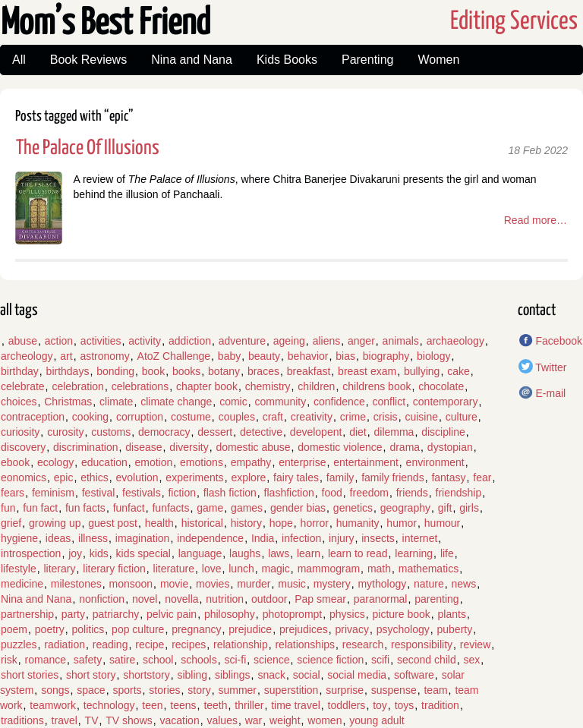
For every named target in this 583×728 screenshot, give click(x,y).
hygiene (19, 538)
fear (482, 477)
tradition (440, 705)
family (340, 477)
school (158, 660)
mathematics (429, 569)
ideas (58, 538)
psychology (403, 629)
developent (316, 432)
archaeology (455, 341)
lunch (241, 569)
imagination (143, 538)
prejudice (250, 629)
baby (229, 356)
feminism (53, 493)
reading (110, 644)
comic (233, 402)
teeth (215, 705)
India (263, 538)
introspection (31, 553)
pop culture (138, 629)
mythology (382, 584)
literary (59, 569)
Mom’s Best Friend (106, 24)
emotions (202, 462)
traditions (22, 720)
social (307, 675)
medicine (22, 584)
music (292, 584)
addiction (190, 341)
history (246, 523)
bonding (115, 371)
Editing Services (514, 22)
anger (361, 341)
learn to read (358, 553)
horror (315, 523)
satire (122, 660)
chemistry (268, 386)
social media (357, 675)
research (363, 644)
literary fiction (114, 569)
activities (101, 341)
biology (433, 356)
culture (462, 417)
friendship (459, 493)
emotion (153, 462)
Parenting (368, 60)
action (59, 341)
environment (435, 462)
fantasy (448, 477)
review (475, 644)
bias (345, 356)
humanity (358, 523)
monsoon (131, 584)
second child (427, 660)
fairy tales (296, 477)
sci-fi (235, 660)
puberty (455, 629)
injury (341, 538)
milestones (76, 584)
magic (275, 569)
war (254, 720)
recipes (189, 644)
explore (248, 477)
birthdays (68, 371)
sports (127, 690)
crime (353, 417)
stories (164, 690)
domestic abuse (253, 447)
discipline (443, 432)
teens (183, 705)
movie (174, 584)
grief (11, 523)
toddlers (347, 705)
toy (380, 705)
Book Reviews (88, 60)
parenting (436, 599)
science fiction (330, 660)
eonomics (24, 477)
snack (271, 675)
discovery (23, 447)
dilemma (394, 432)
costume (191, 417)
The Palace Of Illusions (88, 148)
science (271, 660)
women (325, 720)
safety (88, 660)
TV (92, 720)
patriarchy (116, 614)
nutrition (225, 599)
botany (224, 371)
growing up (55, 523)
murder (254, 584)
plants (452, 614)
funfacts (170, 508)
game (210, 508)
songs (55, 690)
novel (145, 599)
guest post (113, 523)
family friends (392, 477)
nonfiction (102, 599)
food (332, 493)
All (19, 60)
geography (405, 508)
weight (285, 720)
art (66, 356)
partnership (27, 614)
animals (401, 341)
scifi (380, 660)
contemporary (446, 402)
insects (378, 538)
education (104, 462)
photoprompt (293, 614)
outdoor (269, 599)
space (91, 690)
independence (210, 538)
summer (237, 690)
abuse (23, 341)
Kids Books (287, 60)
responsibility (422, 644)
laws (279, 553)
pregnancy (196, 629)
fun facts (85, 508)
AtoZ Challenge (174, 356)
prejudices (304, 629)
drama (405, 447)
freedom (369, 493)
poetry (50, 629)
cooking (90, 417)
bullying (422, 371)
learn (309, 553)
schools (199, 660)
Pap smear (320, 599)
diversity (189, 447)
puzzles (19, 644)
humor (402, 523)
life (447, 553)
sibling (192, 675)
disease (143, 447)
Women (438, 60)
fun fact (40, 508)
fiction (182, 493)
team (435, 690)
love (212, 569)
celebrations (140, 386)
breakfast (309, 371)
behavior (308, 356)
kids (99, 553)
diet (358, 432)
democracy (164, 432)
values (222, 720)
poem (14, 629)
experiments (194, 477)
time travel (296, 705)
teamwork (53, 705)
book (153, 371)
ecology (55, 462)
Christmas (68, 402)
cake (459, 371)
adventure (242, 341)
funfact (129, 508)
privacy (352, 629)
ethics (95, 477)
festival (99, 493)
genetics (353, 508)
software (414, 675)
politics (88, 629)
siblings (233, 675)
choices (19, 402)
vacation (180, 720)
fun (8, 508)
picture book (402, 614)
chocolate (441, 386)
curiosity (20, 432)
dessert (215, 432)
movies (213, 584)
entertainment (366, 462)
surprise (345, 690)
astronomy (104, 356)
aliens (327, 341)
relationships (305, 644)
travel (65, 720)
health (159, 523)
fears (13, 493)
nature (429, 584)
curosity (65, 432)
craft (273, 417)
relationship (241, 644)
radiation (65, 644)
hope (281, 523)
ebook (15, 462)
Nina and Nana (192, 60)
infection (301, 538)
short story (91, 675)
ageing (289, 341)
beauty (264, 356)
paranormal (381, 599)
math (379, 569)
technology (109, 705)
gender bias (298, 508)
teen (152, 705)
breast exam (367, 371)
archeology (27, 356)
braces (263, 371)
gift (445, 508)
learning (414, 553)
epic (64, 477)
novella (181, 599)
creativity (312, 417)
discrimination (86, 447)
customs (111, 432)
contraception (33, 417)
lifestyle (19, 569)
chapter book (207, 386)
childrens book (377, 386)
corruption (140, 417)
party (73, 614)
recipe (150, 644)
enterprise (302, 462)
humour (442, 523)
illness (93, 538)
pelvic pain (172, 614)
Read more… (536, 220)
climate (116, 402)
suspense (394, 690)
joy (75, 553)
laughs (245, 553)
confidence (339, 402)
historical (202, 523)
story (199, 690)
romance (46, 660)
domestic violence (340, 447)
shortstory (146, 675)
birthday (20, 371)
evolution (137, 477)
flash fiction (230, 493)
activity (145, 341)
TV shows (129, 720)
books (186, 371)
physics (347, 614)
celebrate (23, 386)
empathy (251, 462)
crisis (386, 417)
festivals (142, 493)
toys (405, 705)
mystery (332, 584)
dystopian (450, 447)
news (464, 584)
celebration (78, 386)
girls (469, 508)
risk (9, 660)
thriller (249, 705)
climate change (176, 402)
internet (420, 538)
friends (412, 493)
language (200, 553)
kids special (143, 553)
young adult (377, 720)
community (280, 402)
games (247, 508)
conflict (389, 402)
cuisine (421, 417)
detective (261, 432)
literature (174, 569)
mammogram (329, 569)
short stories (30, 675)
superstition (291, 690)
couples (237, 417)
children (316, 386)
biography (386, 356)
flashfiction (289, 493)
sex (472, 660)
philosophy (230, 614)
